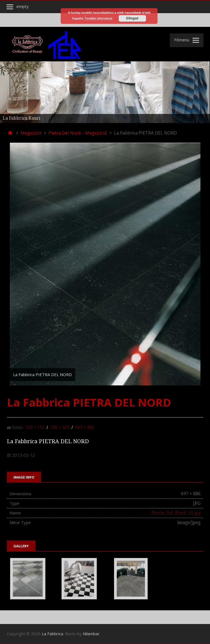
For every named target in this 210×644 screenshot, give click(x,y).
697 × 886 (85, 427)
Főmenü (182, 40)
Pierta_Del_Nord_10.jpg (176, 513)
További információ (99, 18)
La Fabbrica (52, 634)
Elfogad (132, 18)
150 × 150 (35, 427)
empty (23, 6)
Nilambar (91, 634)
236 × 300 (60, 427)
